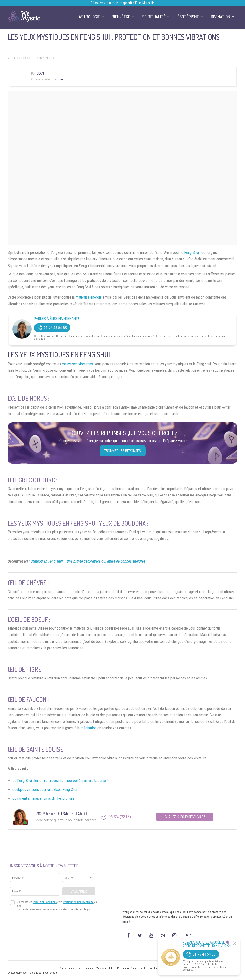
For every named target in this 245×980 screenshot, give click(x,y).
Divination (220, 17)
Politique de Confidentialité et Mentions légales (143, 968)
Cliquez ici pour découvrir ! (185, 817)
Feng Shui (45, 58)
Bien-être (22, 58)
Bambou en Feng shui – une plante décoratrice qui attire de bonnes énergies (88, 561)
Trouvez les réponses (123, 451)
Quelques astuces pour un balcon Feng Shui (45, 789)
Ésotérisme (188, 17)
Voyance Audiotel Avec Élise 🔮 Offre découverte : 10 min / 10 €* (207, 944)
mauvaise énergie (89, 297)
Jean (40, 73)
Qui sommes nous (70, 968)
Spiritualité (154, 17)
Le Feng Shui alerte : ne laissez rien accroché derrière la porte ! (60, 781)
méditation (89, 728)
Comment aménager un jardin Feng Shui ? (43, 798)
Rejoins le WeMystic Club (99, 968)
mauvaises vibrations (77, 364)
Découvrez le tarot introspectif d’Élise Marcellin (123, 3)
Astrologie (89, 17)
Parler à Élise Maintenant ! (56, 319)
